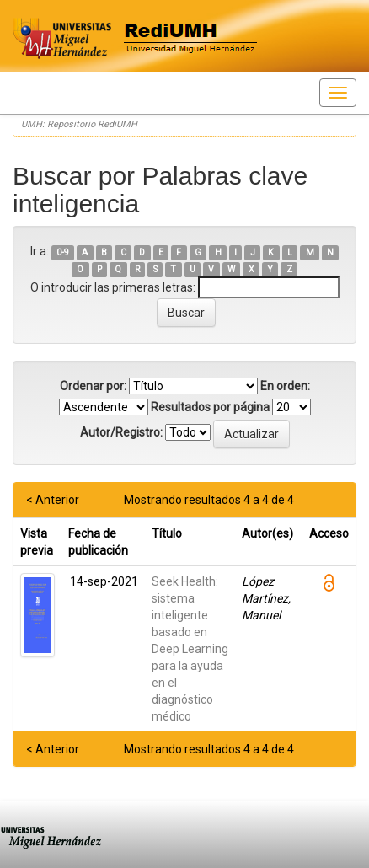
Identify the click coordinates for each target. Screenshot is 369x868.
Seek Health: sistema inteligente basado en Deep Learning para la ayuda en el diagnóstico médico (190, 649)
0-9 (63, 252)
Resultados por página (210, 407)
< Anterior (53, 500)
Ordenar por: (93, 386)
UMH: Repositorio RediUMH (79, 124)
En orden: (285, 386)
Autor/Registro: (121, 432)
